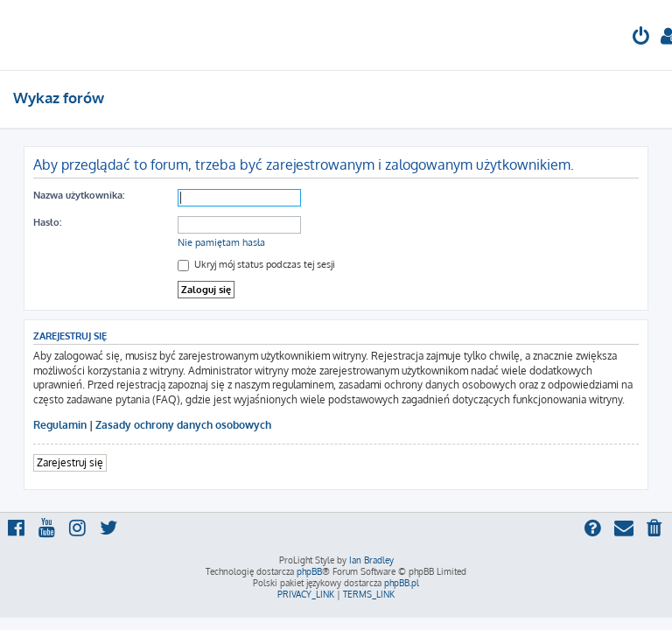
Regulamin (60, 425)
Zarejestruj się (70, 462)
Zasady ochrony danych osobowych (183, 425)
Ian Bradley (371, 560)
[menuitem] (641, 38)
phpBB (309, 571)
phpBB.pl (402, 583)
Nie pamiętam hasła (221, 242)
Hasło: (47, 222)
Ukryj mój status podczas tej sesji (256, 264)
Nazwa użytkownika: (79, 195)
